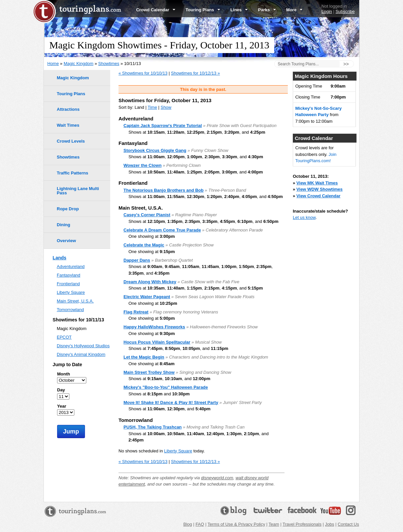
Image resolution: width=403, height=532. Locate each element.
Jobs (329, 524)
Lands (60, 258)
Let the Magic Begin (144, 357)
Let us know (304, 217)
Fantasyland (69, 275)
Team (274, 524)
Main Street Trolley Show (149, 372)
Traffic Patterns (73, 173)
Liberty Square (178, 451)
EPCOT (64, 337)
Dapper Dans (137, 260)
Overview (66, 241)
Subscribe (345, 11)
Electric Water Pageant (147, 297)
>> (346, 64)
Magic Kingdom (79, 64)
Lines (239, 10)
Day (61, 390)
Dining (63, 225)
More (294, 10)
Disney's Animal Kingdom (81, 354)
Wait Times (68, 125)
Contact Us (348, 524)
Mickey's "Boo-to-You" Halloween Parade (166, 387)
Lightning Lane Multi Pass (78, 191)
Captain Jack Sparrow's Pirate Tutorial (163, 126)
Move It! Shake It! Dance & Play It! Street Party (171, 402)
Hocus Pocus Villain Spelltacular (157, 342)
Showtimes (109, 64)
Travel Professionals (302, 524)
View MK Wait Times (317, 183)
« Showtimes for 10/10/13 (143, 73)
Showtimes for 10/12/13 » (195, 73)
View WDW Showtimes (320, 189)
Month (64, 374)
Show (166, 107)
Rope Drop (68, 209)
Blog (188, 524)
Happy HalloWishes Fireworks (154, 327)
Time (152, 107)
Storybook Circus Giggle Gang (155, 150)
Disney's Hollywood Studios (83, 346)
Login (327, 11)
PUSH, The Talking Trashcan (153, 427)
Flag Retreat (136, 312)
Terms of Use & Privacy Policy (236, 524)
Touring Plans (203, 10)
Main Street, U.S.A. (75, 301)
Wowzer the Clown (143, 165)
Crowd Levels (71, 141)
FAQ (200, 524)
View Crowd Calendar (319, 196)
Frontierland (68, 284)
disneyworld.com (217, 478)
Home (53, 64)
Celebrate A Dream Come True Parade (162, 230)
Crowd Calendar (156, 10)
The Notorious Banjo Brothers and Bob (163, 190)
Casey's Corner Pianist (147, 215)
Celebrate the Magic (144, 245)
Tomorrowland (70, 310)
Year (62, 406)
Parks (267, 10)
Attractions (68, 109)
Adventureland (71, 266)
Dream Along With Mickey (150, 282)
